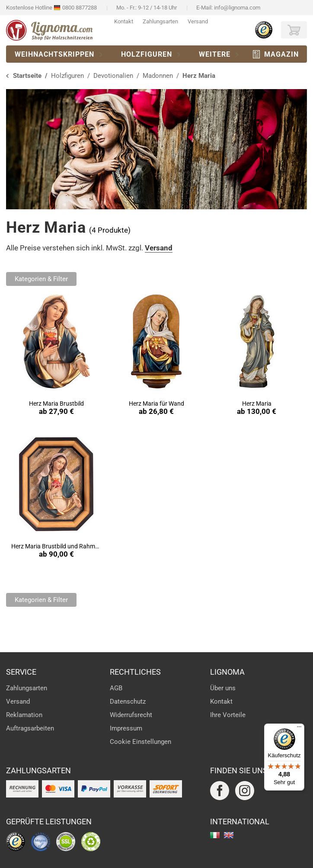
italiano (215, 835)
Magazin (281, 54)
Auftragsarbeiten (30, 728)
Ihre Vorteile (228, 715)
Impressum (126, 728)
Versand (198, 21)
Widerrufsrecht (131, 715)
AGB (116, 688)
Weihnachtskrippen (54, 54)
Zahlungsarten (160, 21)
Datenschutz (128, 701)
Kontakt (124, 21)
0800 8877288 (80, 8)
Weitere (215, 54)
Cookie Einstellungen (141, 742)
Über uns (223, 688)
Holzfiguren (147, 54)
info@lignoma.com (237, 8)
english (229, 835)
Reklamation (24, 715)
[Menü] (299, 729)
